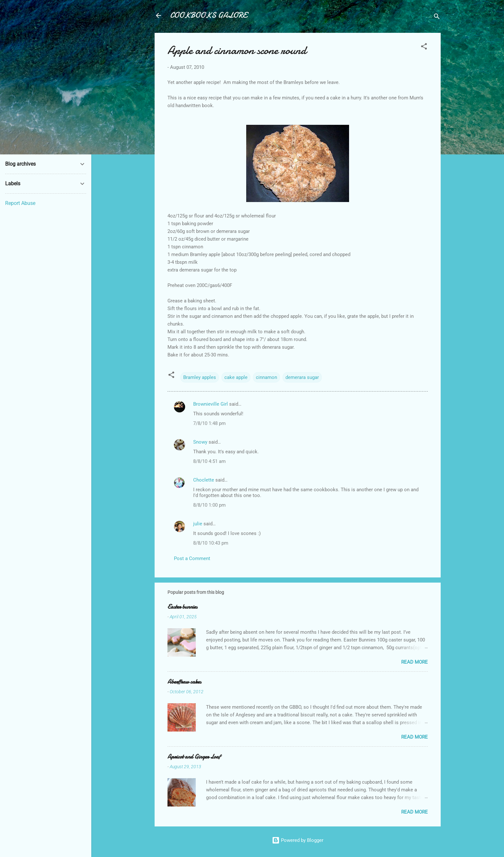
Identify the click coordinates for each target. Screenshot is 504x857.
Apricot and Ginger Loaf (194, 757)
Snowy (200, 442)
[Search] (437, 18)
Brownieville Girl (211, 404)
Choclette (204, 480)
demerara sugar (302, 377)
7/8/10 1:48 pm (209, 423)
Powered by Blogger (298, 840)
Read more (414, 662)
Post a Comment (192, 558)
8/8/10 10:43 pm (211, 543)
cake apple (236, 377)
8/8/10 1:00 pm (209, 505)
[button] (424, 47)
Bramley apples (200, 377)
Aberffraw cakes (184, 682)
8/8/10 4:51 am (209, 461)
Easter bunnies (182, 607)
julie (198, 524)
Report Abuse (20, 203)
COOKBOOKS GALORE (209, 15)
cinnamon (266, 377)
